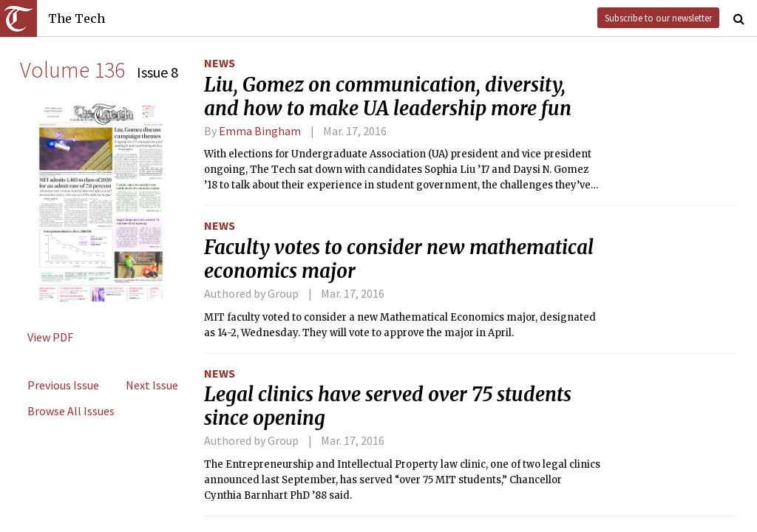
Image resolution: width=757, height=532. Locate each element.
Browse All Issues (71, 411)
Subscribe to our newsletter (658, 18)
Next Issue (152, 385)
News (220, 63)
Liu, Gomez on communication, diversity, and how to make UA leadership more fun (388, 97)
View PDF (50, 337)
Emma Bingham (260, 131)
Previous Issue (63, 385)
